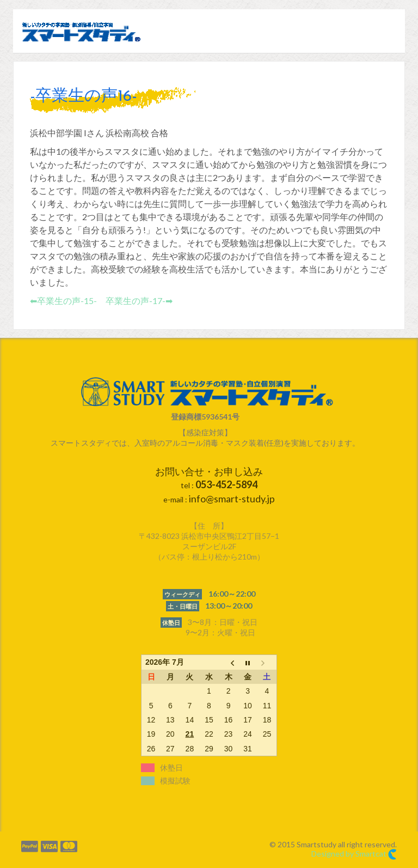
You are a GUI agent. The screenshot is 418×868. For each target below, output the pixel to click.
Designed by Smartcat (354, 854)
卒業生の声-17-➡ (139, 301)
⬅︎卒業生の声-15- (63, 301)
